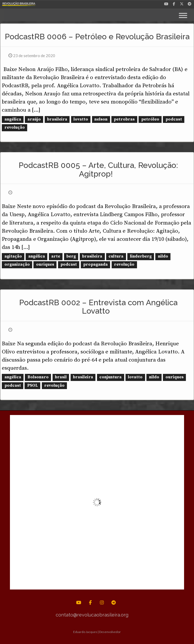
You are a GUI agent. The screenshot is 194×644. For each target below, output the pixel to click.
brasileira (57, 119)
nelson (101, 119)
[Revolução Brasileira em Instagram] (102, 603)
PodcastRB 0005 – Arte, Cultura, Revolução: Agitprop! (98, 170)
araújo (34, 119)
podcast (174, 119)
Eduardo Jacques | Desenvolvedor (97, 632)
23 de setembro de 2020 (32, 56)
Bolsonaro (38, 377)
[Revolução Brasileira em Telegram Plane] (190, 3)
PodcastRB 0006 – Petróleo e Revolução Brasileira (97, 37)
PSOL (33, 386)
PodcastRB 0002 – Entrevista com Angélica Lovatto (98, 307)
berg (71, 256)
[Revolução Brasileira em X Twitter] (182, 3)
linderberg (141, 256)
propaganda (95, 265)
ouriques (45, 265)
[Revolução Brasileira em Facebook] (174, 3)
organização (17, 265)
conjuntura (110, 377)
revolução (15, 127)
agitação (13, 256)
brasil (61, 377)
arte (56, 256)
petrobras (124, 119)
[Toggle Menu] (183, 15)
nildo (163, 256)
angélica (13, 119)
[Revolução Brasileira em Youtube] (166, 3)
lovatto (81, 119)
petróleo (150, 119)
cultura (116, 256)
